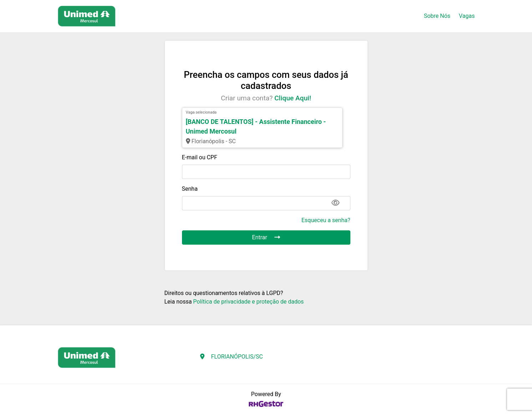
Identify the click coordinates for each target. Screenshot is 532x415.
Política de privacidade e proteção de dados (248, 302)
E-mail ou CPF (200, 157)
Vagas (467, 16)
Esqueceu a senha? (326, 220)
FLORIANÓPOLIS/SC (237, 357)
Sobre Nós (437, 16)
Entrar (266, 237)
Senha (190, 189)
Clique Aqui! (293, 98)
